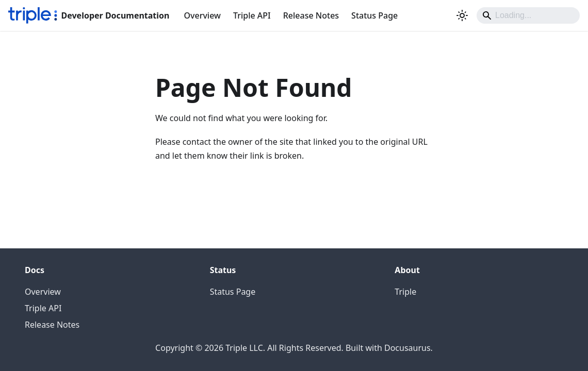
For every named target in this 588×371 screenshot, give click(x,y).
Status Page (374, 15)
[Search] (528, 15)
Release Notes (311, 15)
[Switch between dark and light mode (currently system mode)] (462, 15)
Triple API (252, 15)
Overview (202, 15)
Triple (405, 292)
